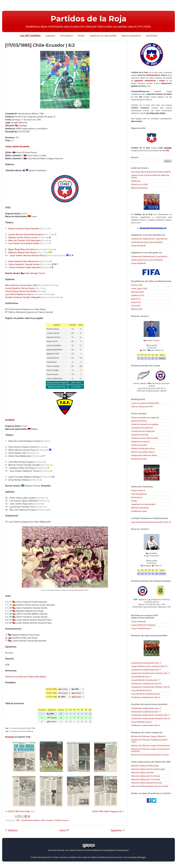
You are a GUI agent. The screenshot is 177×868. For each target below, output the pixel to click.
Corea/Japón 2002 (139, 288)
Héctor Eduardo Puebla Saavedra (25, 267)
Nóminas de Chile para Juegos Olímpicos (148, 736)
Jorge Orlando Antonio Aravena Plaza (27, 255)
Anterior (11, 830)
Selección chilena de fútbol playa (145, 766)
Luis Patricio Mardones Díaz (18, 294)
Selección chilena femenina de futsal (146, 783)
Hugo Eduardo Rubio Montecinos (24, 261)
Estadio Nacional (19, 123)
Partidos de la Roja (89, 19)
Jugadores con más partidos (103, 36)
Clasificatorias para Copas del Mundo (147, 242)
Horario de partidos (139, 445)
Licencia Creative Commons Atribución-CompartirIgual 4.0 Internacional (98, 850)
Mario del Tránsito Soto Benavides (24, 241)
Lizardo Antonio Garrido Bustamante (26, 234)
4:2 (162, 350)
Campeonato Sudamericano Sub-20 (146, 683)
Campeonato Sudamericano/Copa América (149, 239)
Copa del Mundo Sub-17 (141, 677)
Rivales (81, 36)
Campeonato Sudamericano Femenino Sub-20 (150, 687)
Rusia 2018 (136, 302)
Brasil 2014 (136, 299)
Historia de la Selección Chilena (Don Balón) (26, 677)
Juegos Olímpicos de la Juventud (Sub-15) (149, 666)
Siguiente (118, 830)
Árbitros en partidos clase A (143, 452)
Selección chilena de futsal (142, 772)
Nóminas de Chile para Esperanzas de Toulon (150, 755)
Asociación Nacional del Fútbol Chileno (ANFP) (151, 172)
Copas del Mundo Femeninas (143, 625)
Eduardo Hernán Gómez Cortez (23, 237)
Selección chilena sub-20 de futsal (145, 776)
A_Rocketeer (79, 590)
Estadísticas (152, 36)
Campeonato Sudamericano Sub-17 (146, 670)
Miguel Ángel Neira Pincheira (22, 249)
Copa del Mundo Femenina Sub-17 (146, 680)
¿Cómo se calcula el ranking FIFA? (145, 403)
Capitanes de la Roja (140, 435)
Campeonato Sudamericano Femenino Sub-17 (150, 673)
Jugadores (50, 36)
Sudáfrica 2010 (138, 295)
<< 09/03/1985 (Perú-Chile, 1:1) (20, 811)
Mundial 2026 (137, 309)
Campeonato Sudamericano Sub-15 (146, 663)
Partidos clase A (62, 820)
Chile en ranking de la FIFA (142, 407)
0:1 (161, 566)
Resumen (10, 737)
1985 (18, 820)
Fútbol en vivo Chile (139, 184)
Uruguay (64, 693)
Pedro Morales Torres (35, 273)
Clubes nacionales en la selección (145, 417)
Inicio (64, 830)
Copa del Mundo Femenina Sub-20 (146, 694)
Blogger (142, 857)
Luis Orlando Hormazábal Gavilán (24, 243)
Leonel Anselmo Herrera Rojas (20, 288)
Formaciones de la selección (143, 431)
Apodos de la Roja (139, 421)
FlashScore (136, 181)
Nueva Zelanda (140, 384)
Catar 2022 (136, 306)
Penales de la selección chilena (144, 455)
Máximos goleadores (131, 36)
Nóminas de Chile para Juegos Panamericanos (151, 745)
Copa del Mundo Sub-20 (141, 690)
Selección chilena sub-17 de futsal (145, 779)
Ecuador (64, 689)
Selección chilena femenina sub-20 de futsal (150, 786)
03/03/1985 (51, 689)
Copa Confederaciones (141, 628)
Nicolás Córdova (153, 340)
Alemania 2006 (137, 292)
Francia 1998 (137, 285)
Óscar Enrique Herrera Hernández (21, 291)
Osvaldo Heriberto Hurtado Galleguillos (23, 297)
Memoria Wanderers (139, 188)
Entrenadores (66, 36)
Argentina (143, 600)
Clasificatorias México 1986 (33, 820)
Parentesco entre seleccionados (145, 438)
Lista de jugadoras (139, 494)
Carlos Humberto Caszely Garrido (24, 264)
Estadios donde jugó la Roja (143, 448)
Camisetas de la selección (142, 428)
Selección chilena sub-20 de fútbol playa (148, 769)
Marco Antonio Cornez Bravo (19, 285)
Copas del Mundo (139, 246)
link (141, 97)
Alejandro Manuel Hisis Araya (22, 252)
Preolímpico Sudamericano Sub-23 (146, 697)
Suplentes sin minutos (140, 441)
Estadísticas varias (139, 459)
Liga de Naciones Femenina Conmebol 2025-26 (151, 522)
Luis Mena (153, 553)
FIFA (7, 665)
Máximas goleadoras (140, 508)
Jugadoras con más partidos (143, 504)
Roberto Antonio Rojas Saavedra (24, 229)
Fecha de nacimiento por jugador (145, 424)
